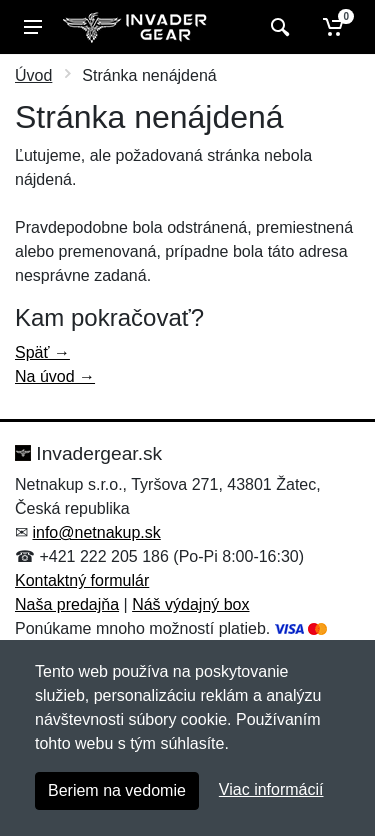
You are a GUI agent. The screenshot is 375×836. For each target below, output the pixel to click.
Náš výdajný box (190, 604)
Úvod (33, 75)
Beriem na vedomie (117, 790)
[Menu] (33, 27)
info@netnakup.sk (96, 532)
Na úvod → (55, 376)
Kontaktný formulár (82, 580)
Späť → (42, 352)
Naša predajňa (67, 604)
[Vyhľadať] (277, 27)
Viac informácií (271, 789)
